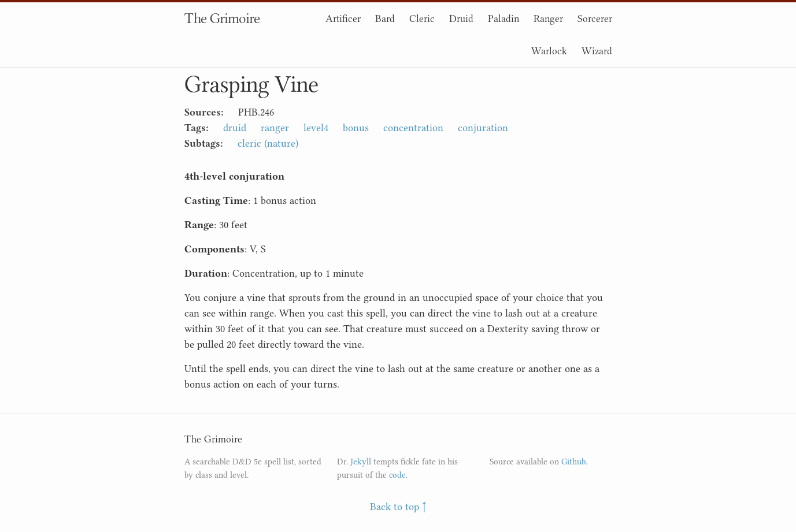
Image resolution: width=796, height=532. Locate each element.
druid (235, 128)
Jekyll (361, 462)
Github (573, 462)
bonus (356, 128)
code (397, 475)
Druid (461, 18)
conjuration (483, 128)
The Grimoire (222, 18)
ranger (275, 128)
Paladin (503, 18)
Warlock (549, 51)
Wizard (597, 51)
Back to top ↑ (398, 507)
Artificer (343, 18)
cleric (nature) (268, 143)
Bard (385, 18)
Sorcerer (595, 18)
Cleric (422, 18)
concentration (413, 128)
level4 (316, 128)
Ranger (548, 18)
